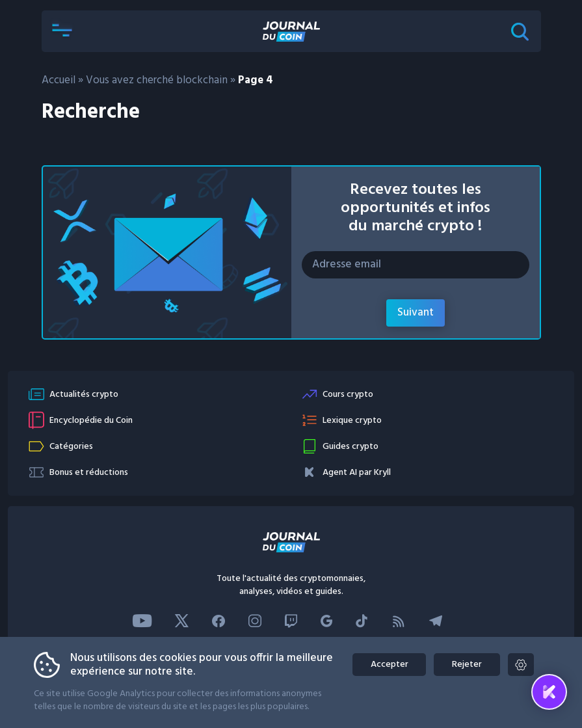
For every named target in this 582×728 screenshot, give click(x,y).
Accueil (59, 80)
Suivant (416, 313)
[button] (62, 31)
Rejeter (466, 665)
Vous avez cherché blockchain (157, 80)
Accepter (385, 665)
